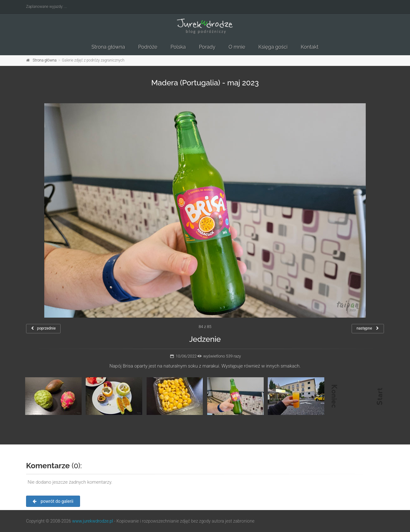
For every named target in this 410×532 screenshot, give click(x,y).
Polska (178, 47)
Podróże (148, 47)
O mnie (237, 47)
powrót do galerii (53, 501)
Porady (207, 47)
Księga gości (273, 47)
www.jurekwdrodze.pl (93, 521)
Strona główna (108, 47)
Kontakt (310, 47)
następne (368, 328)
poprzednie (43, 328)
